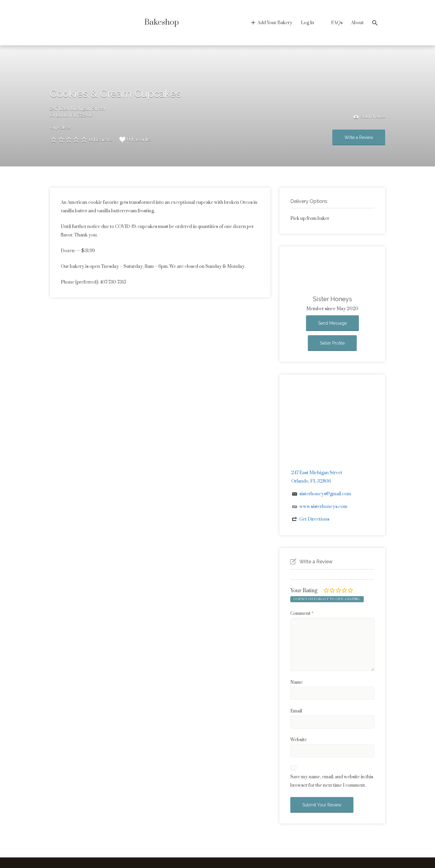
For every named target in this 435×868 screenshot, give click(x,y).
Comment (302, 614)
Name (296, 682)
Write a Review (359, 137)
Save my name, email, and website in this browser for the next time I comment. (332, 781)
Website (299, 740)
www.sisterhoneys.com (323, 507)
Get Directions (314, 519)
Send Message (332, 323)
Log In (308, 23)
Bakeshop (162, 23)
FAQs (337, 23)
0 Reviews (101, 140)
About (357, 23)
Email (296, 711)
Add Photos (369, 117)
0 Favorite (135, 140)
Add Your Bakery (275, 23)
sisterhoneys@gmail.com (325, 494)
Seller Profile (332, 343)
